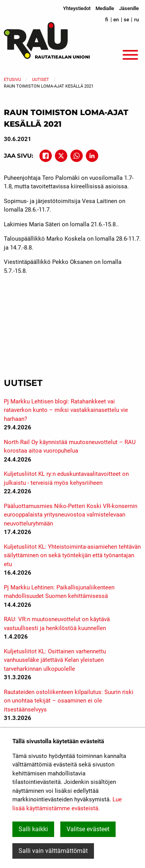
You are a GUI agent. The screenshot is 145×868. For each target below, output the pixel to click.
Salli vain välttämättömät (53, 851)
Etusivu (12, 80)
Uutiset (41, 80)
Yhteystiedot (77, 8)
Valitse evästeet (88, 829)
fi (107, 20)
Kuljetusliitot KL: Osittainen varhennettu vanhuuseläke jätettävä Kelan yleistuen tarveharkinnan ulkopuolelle (55, 660)
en (116, 20)
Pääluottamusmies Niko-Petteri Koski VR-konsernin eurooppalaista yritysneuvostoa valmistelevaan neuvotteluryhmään (71, 515)
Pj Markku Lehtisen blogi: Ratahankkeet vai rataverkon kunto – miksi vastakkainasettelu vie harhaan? (66, 410)
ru (136, 20)
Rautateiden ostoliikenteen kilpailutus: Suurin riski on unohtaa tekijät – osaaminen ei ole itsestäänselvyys (69, 701)
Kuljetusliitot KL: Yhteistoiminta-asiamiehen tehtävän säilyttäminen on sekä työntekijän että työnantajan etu (72, 555)
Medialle (105, 8)
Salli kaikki (33, 829)
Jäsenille (129, 8)
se (126, 20)
